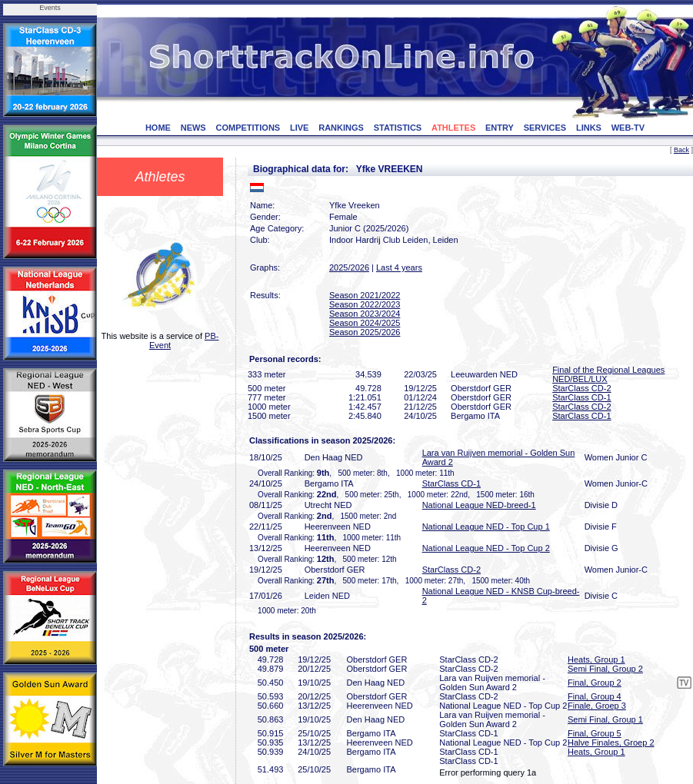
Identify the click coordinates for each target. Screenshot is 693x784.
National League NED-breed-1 (479, 505)
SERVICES (545, 128)
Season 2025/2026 (365, 332)
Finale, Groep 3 (597, 706)
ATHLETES (453, 128)
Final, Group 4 (595, 696)
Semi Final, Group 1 (605, 719)
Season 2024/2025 (365, 323)
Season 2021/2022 (365, 295)
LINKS (589, 128)
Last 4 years (399, 267)
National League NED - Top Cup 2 (486, 548)
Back (681, 150)
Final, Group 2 (595, 683)
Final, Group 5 (595, 733)
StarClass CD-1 (581, 397)
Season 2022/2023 (365, 304)
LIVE (299, 128)
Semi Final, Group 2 (605, 669)
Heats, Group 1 (596, 659)
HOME (158, 128)
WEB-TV (628, 128)
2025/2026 (349, 267)
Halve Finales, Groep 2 (611, 742)
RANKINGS (341, 128)
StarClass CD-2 (581, 388)
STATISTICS (398, 128)
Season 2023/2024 (365, 314)
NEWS (193, 128)
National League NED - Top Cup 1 (486, 527)
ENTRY (500, 128)
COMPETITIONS (248, 128)
